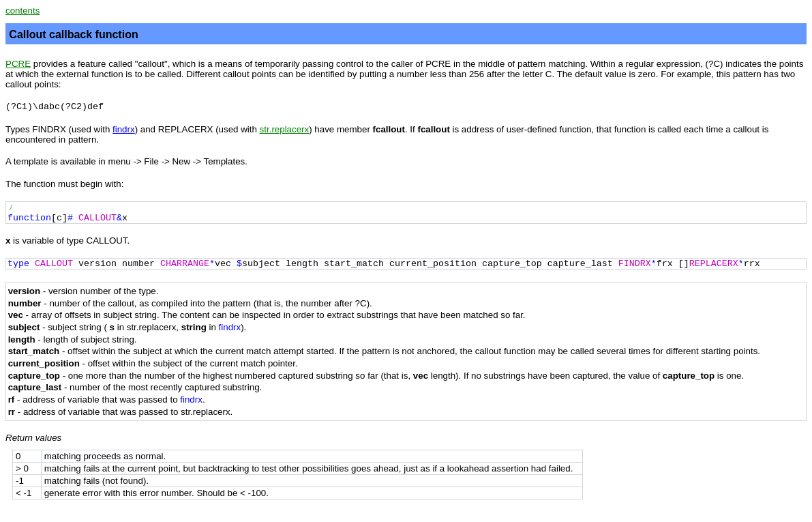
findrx (124, 129)
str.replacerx (285, 129)
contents (22, 11)
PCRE (18, 64)
